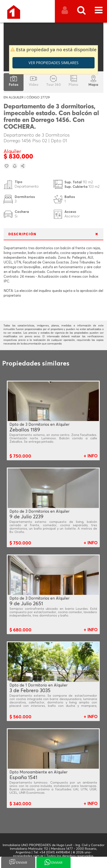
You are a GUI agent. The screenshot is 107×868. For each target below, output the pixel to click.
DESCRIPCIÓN (22, 234)
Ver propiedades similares (53, 63)
